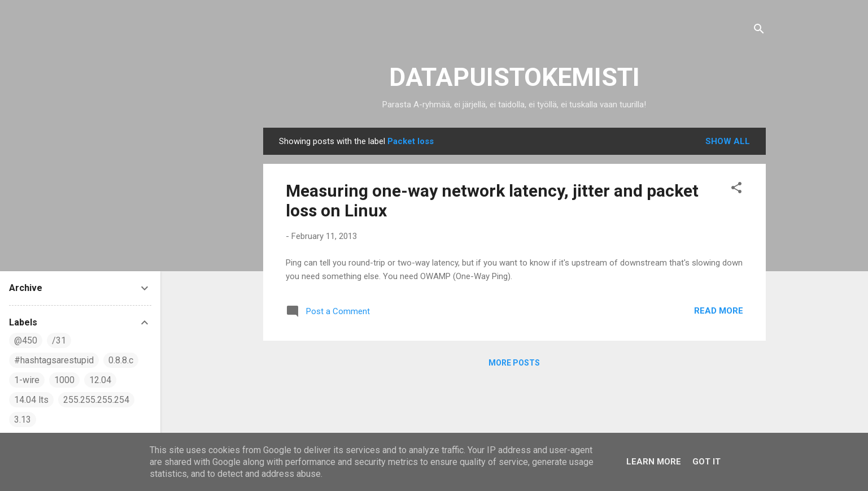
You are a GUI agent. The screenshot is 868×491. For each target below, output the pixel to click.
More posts (514, 363)
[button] (736, 190)
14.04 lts (31, 400)
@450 (26, 340)
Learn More (654, 462)
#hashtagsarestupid (54, 360)
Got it (706, 462)
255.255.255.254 (96, 400)
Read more (719, 311)
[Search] (759, 31)
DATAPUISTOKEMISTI (514, 77)
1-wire (27, 380)
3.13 (23, 420)
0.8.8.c (121, 360)
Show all (728, 141)
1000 (64, 380)
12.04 (100, 380)
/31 (59, 340)
